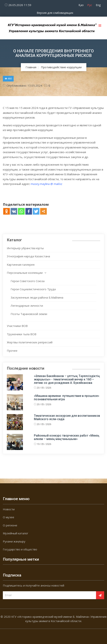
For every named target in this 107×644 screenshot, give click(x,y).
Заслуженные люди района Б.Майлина (37, 297)
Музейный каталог (16, 533)
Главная (31, 67)
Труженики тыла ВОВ (22, 334)
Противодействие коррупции (61, 67)
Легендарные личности (27, 306)
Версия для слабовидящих (55, 13)
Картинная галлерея (21, 265)
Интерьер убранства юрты (25, 248)
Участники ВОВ (17, 326)
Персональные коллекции (25, 273)
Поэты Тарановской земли (29, 314)
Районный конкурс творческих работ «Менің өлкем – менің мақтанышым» (67, 437)
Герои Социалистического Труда (33, 289)
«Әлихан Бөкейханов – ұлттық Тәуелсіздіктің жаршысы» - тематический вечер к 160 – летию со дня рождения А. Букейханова (67, 379)
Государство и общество (20, 549)
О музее (9, 517)
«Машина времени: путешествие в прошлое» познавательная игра (67, 398)
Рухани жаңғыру (14, 541)
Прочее (12, 351)
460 (8, 78)
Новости (9, 509)
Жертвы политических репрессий (30, 342)
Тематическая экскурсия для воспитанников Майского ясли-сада (67, 417)
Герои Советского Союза (28, 281)
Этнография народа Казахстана (28, 256)
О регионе (10, 525)
